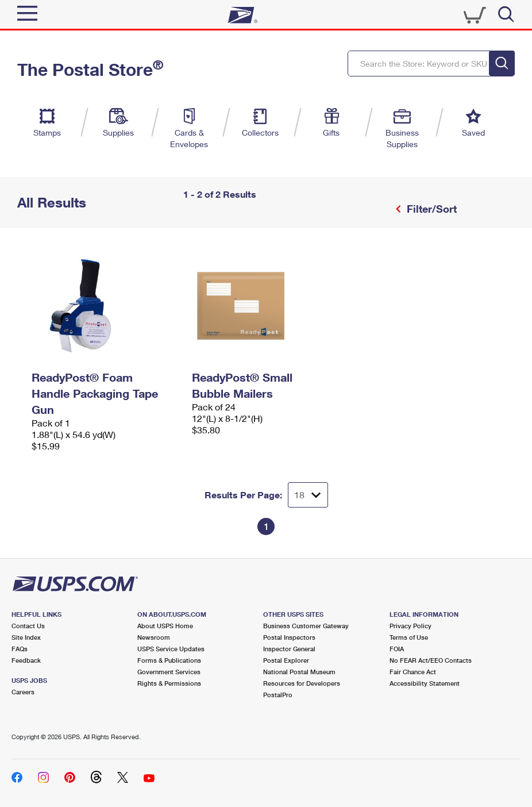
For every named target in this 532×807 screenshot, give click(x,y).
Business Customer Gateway (306, 626)
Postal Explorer (286, 660)
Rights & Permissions (169, 683)
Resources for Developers (302, 683)
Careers (23, 692)
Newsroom (154, 637)
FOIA (397, 649)
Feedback (26, 660)
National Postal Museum (299, 672)
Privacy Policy (410, 626)
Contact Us (28, 626)
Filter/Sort (430, 209)
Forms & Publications (169, 660)
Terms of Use (409, 637)
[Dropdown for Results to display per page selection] (308, 495)
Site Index (26, 637)
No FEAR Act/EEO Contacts (431, 660)
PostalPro (278, 695)
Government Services (169, 672)
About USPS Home (165, 626)
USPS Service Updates (171, 649)
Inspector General (289, 649)
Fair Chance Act (413, 672)
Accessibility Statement (425, 683)
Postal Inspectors (289, 637)
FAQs (20, 649)
